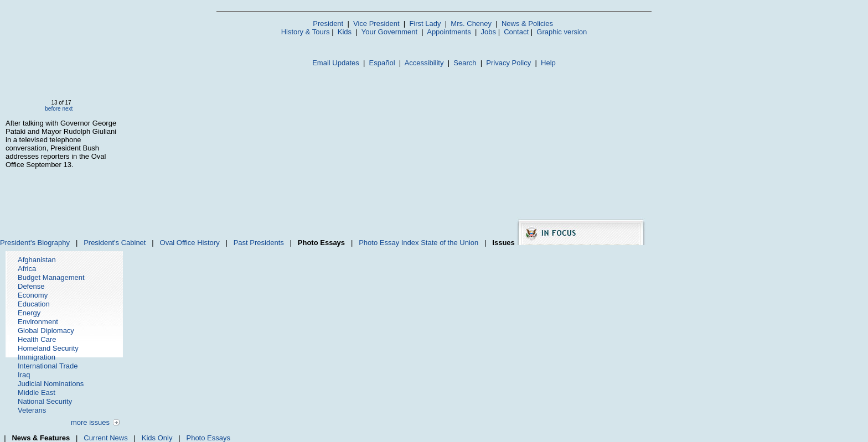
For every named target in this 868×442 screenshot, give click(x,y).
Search (465, 63)
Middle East (37, 392)
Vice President (376, 24)
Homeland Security (48, 348)
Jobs (489, 32)
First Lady (425, 24)
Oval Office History (190, 243)
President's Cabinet (115, 243)
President (328, 24)
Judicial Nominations (51, 384)
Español (382, 63)
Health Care (37, 339)
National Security (45, 401)
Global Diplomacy (46, 331)
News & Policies (527, 24)
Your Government (389, 32)
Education (34, 304)
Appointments (449, 32)
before (53, 109)
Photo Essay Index (389, 243)
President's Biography (35, 243)
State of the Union (449, 243)
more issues (90, 422)
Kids (345, 32)
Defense (31, 286)
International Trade (48, 366)
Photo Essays (208, 438)
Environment (38, 322)
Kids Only (157, 438)
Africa (27, 269)
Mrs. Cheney (471, 24)
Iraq (24, 375)
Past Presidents (259, 243)
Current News (105, 438)
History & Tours (306, 32)
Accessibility (424, 63)
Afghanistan (37, 260)
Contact (516, 32)
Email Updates (336, 63)
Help (548, 63)
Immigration (37, 357)
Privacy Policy (508, 63)
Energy (29, 313)
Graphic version (562, 32)
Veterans (32, 410)
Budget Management (51, 277)
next (67, 109)
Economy (33, 295)
